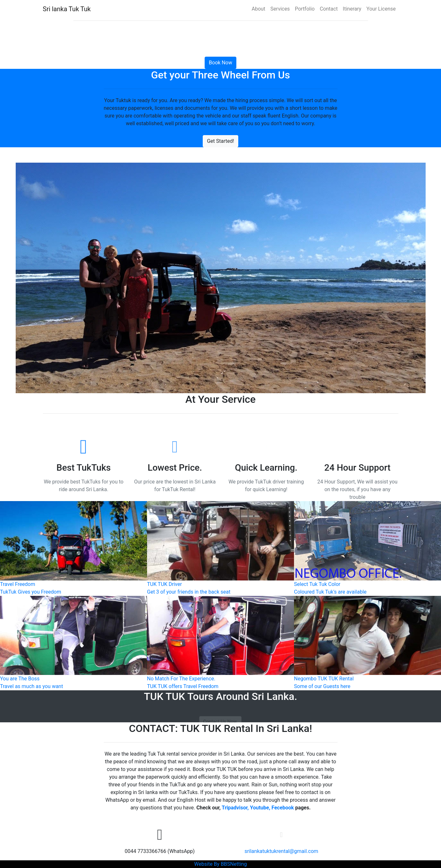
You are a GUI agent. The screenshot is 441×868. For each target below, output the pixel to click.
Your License (381, 9)
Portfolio (305, 9)
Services (280, 9)
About (259, 9)
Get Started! (220, 141)
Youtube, (260, 808)
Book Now (220, 63)
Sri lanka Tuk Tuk (67, 9)
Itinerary (352, 9)
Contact (329, 9)
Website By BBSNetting (220, 864)
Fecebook (283, 808)
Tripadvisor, (235, 808)
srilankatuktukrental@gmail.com (281, 851)
